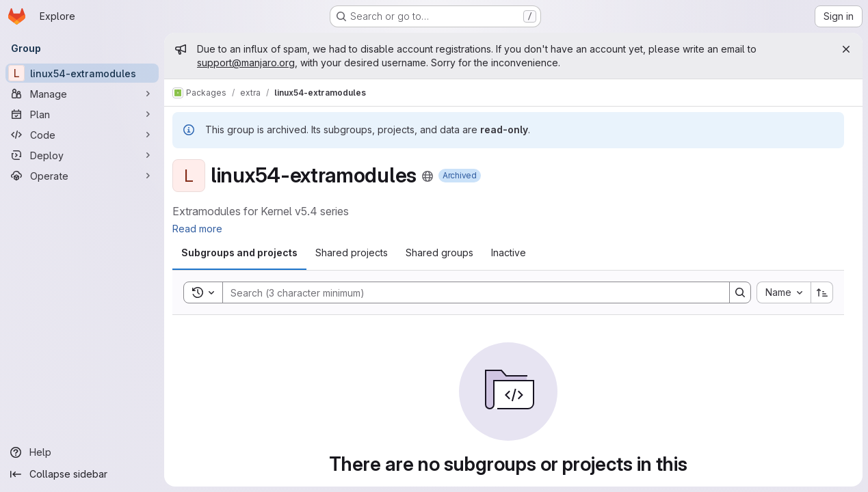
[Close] (846, 49)
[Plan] (82, 114)
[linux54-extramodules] (82, 73)
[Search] (469, 292)
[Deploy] (82, 155)
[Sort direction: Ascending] (822, 292)
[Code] (82, 135)
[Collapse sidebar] (82, 474)
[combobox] (784, 292)
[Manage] (82, 94)
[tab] (239, 253)
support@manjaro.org (246, 63)
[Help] (82, 452)
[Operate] (82, 176)
